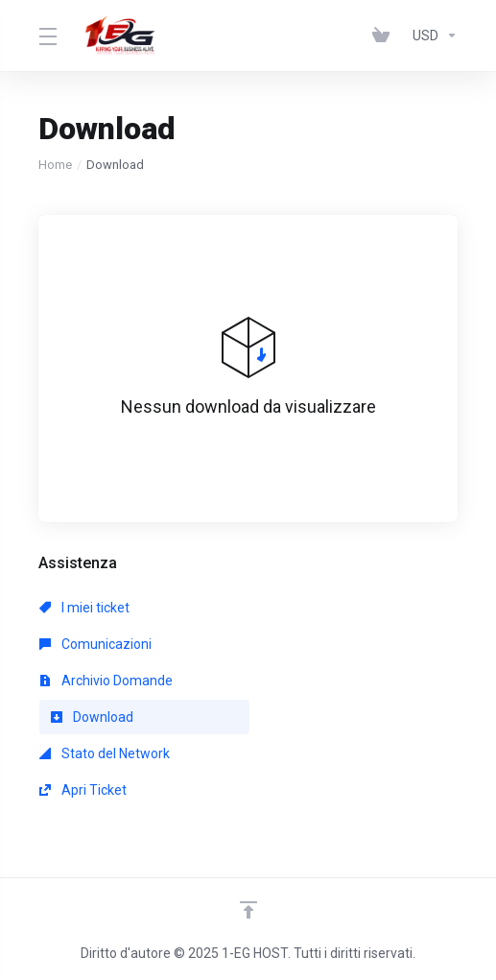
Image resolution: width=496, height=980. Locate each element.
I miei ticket (84, 608)
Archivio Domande (106, 681)
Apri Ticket (83, 790)
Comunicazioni (95, 644)
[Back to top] (248, 910)
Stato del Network (105, 753)
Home (55, 165)
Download (92, 717)
